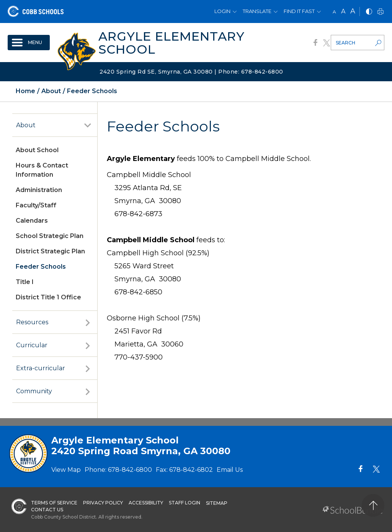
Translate (257, 11)
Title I (25, 282)
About (26, 125)
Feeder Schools (41, 267)
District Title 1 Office (48, 297)
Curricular (32, 345)
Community (34, 391)
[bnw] (369, 12)
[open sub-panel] (88, 125)
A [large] (353, 11)
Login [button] (222, 11)
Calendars (32, 221)
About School (37, 150)
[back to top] (373, 505)
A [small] (334, 12)
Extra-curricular (41, 368)
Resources (32, 322)
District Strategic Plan (50, 251)
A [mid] (343, 11)
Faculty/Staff (36, 205)
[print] (381, 12)
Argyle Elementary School (171, 43)
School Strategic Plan (50, 236)
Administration (39, 190)
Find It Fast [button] (299, 11)
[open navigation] (29, 43)
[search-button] (378, 44)
